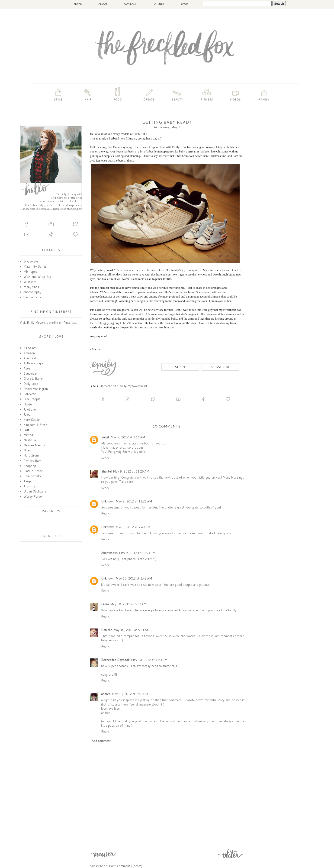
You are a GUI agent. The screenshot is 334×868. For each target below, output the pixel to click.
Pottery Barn (32, 461)
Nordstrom (31, 455)
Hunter (28, 404)
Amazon (29, 353)
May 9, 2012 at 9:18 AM (128, 437)
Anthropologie (33, 363)
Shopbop (30, 466)
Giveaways (31, 261)
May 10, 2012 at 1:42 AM (134, 578)
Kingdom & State (35, 425)
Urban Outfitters (35, 491)
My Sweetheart (137, 386)
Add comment (101, 741)
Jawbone (30, 409)
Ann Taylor (31, 358)
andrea (106, 694)
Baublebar (30, 373)
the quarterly (32, 297)
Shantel (106, 471)
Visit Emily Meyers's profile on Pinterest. (48, 323)
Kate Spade (32, 420)
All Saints (30, 348)
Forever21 (31, 394)
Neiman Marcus (34, 445)
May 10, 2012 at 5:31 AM (132, 630)
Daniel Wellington (36, 389)
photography (32, 292)
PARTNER (158, 4)
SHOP (184, 4)
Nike (27, 450)
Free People (32, 399)
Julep (27, 415)
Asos (27, 368)
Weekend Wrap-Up (37, 277)
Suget (105, 437)
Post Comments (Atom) (126, 866)
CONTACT (130, 4)
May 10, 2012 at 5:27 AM (128, 604)
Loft (26, 430)
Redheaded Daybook (115, 660)
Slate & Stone (33, 471)
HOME (78, 4)
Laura (105, 604)
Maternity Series (35, 266)
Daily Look (31, 384)
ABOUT (103, 4)
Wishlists (30, 282)
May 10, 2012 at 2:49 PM (130, 694)
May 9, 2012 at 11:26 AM (131, 471)
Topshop (30, 486)
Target (28, 481)
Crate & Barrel (33, 379)
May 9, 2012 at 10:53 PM (137, 553)
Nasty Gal (30, 440)
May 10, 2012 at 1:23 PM (149, 660)
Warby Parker (33, 496)
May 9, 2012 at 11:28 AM (134, 501)
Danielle (107, 630)
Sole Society (32, 476)
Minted (28, 435)
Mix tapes (30, 272)
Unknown (108, 501)
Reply (105, 458)
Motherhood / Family (113, 386)
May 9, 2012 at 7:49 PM (133, 527)
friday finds (31, 287)
